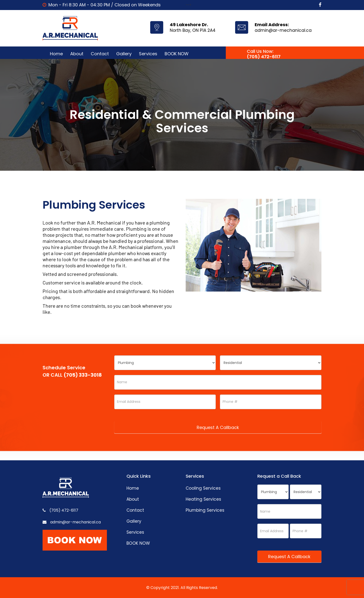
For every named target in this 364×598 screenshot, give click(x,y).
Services (148, 54)
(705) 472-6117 (264, 57)
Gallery (124, 54)
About (77, 54)
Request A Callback (218, 427)
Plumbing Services (205, 510)
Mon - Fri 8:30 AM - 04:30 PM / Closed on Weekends (105, 5)
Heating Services (203, 499)
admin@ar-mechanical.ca (283, 30)
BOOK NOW (177, 54)
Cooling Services (203, 488)
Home (56, 54)
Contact (100, 54)
